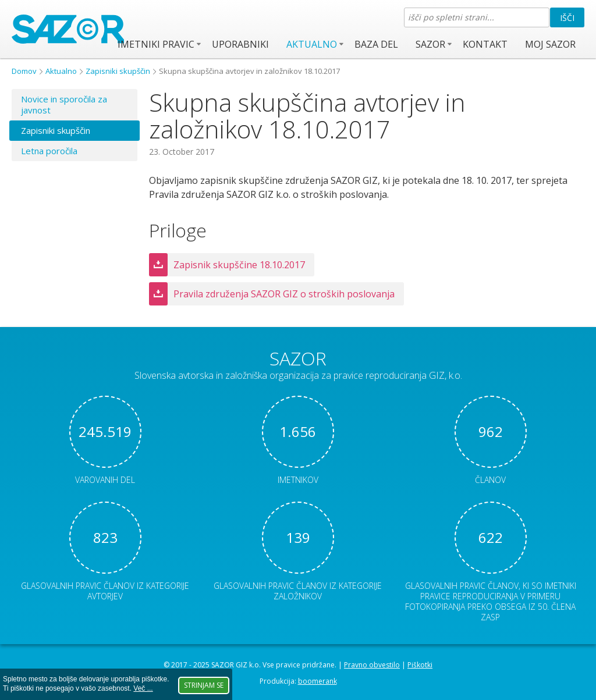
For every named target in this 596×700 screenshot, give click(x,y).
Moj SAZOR (550, 44)
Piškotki (420, 665)
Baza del (376, 44)
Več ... (143, 688)
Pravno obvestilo (372, 665)
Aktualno (312, 44)
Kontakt (485, 44)
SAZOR (430, 44)
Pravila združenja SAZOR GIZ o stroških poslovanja (284, 294)
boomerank (317, 681)
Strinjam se (204, 685)
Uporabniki (240, 44)
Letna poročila (49, 151)
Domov (24, 71)
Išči (567, 18)
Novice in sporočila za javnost (64, 104)
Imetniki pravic (156, 44)
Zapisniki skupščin (118, 71)
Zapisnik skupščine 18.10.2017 (239, 265)
